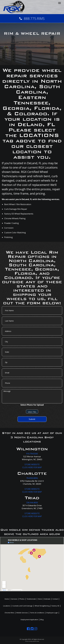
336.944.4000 (32, 503)
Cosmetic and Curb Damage (22, 606)
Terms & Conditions (37, 613)
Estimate (47, 599)
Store (40, 599)
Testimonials (31, 599)
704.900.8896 (32, 478)
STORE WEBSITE (32, 464)
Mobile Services (22, 613)
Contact (55, 599)
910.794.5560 (32, 454)
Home (7, 599)
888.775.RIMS (32, 18)
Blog (42, 620)
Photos (22, 599)
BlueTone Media (36, 641)
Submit (32, 419)
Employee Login (52, 613)
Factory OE (55, 606)
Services (14, 599)
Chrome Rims (9, 613)
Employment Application (29, 620)
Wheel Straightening (42, 606)
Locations (7, 606)
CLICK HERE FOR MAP (32, 467)
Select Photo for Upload (32, 405)
